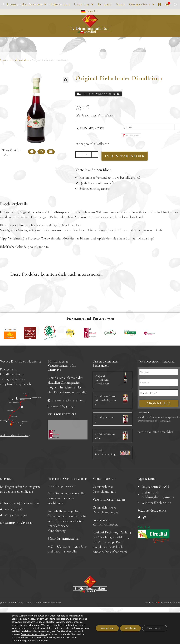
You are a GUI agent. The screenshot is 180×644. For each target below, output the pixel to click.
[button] (66, 80)
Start (3, 60)
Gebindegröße (91, 128)
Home (12, 4)
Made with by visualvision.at (163, 603)
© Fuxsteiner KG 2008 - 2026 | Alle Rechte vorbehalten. (31, 603)
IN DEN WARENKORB (125, 156)
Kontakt (105, 4)
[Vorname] (159, 372)
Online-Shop (142, 4)
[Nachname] (159, 383)
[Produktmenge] (87, 155)
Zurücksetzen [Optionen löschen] (133, 135)
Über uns (84, 4)
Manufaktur (34, 4)
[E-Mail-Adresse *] (159, 393)
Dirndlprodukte (19, 60)
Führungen (60, 4)
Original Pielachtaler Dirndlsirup (102, 380)
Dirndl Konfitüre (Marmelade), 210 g (105, 400)
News (120, 4)
